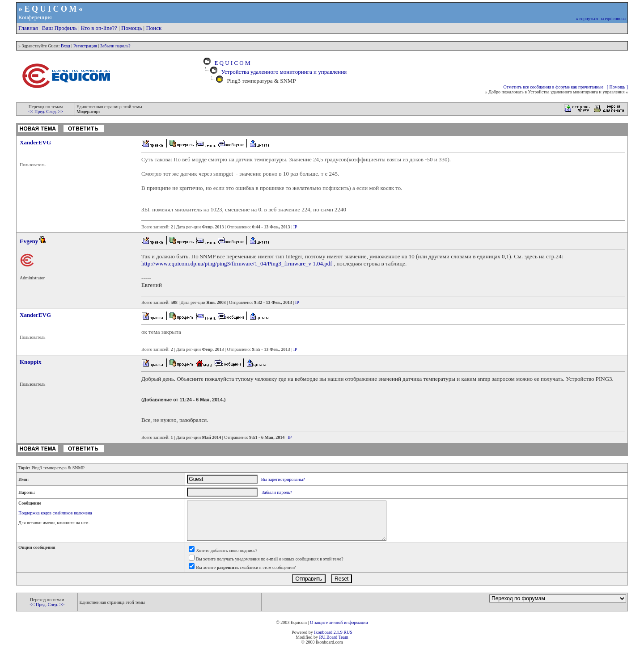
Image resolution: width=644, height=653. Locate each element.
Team (343, 637)
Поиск (154, 28)
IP (295, 227)
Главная (28, 28)
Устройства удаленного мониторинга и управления (284, 72)
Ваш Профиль (59, 28)
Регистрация (85, 46)
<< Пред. (37, 112)
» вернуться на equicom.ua (601, 19)
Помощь (131, 28)
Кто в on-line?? (99, 28)
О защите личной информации (339, 622)
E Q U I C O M (231, 63)
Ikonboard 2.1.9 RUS (333, 632)
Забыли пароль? (115, 46)
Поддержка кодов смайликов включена (55, 513)
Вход (66, 46)
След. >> (55, 112)
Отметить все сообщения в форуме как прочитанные (554, 87)
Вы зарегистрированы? (283, 479)
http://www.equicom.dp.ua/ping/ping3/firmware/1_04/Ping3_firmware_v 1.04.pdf (237, 263)
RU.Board (328, 637)
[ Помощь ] (617, 87)
